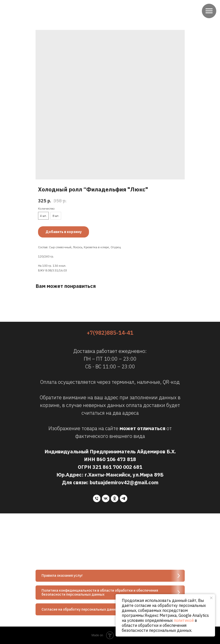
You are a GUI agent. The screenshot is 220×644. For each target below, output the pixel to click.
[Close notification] (211, 598)
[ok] (115, 498)
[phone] (97, 498)
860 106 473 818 (116, 459)
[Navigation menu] (209, 11)
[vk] (106, 498)
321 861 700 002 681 (117, 467)
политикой (184, 620)
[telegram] (124, 498)
